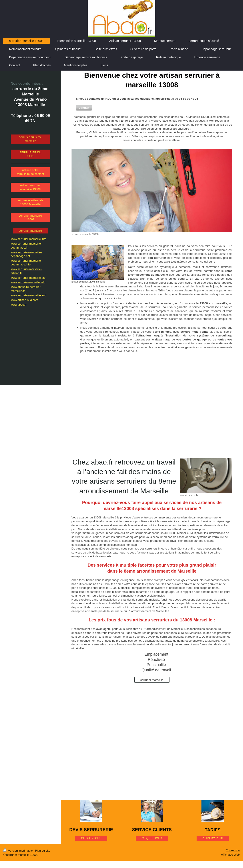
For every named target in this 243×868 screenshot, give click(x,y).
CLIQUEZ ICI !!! (91, 838)
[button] (84, 108)
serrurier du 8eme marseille (30, 139)
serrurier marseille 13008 (30, 218)
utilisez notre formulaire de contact (30, 172)
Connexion (233, 850)
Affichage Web (230, 855)
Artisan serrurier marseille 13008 (30, 187)
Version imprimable (18, 851)
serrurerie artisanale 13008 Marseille (30, 202)
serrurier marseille (152, 680)
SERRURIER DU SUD (30, 154)
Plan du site (43, 851)
